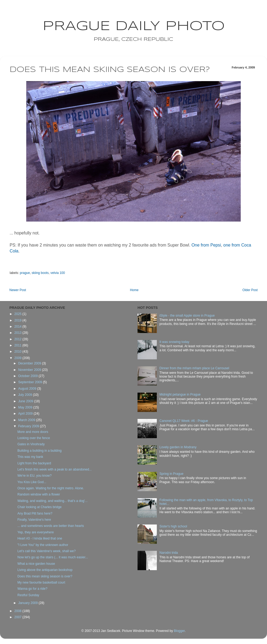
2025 (18, 314)
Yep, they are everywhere (36, 532)
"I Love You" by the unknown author (43, 545)
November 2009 (30, 370)
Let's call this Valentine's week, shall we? (47, 551)
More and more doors (33, 432)
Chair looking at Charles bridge (40, 507)
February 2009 (29, 426)
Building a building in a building (40, 451)
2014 (18, 327)
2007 (18, 617)
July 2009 (26, 395)
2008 (18, 611)
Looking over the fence (34, 438)
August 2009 (28, 389)
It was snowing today (174, 342)
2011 (18, 345)
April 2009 (26, 414)
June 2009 (26, 401)
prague (25, 273)
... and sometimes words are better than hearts (51, 526)
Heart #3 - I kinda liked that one (40, 538)
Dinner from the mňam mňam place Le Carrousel (194, 368)
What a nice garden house (36, 564)
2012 (18, 339)
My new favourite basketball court (41, 583)
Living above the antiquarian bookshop (45, 570)
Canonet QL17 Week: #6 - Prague (184, 421)
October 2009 (28, 376)
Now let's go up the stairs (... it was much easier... (53, 557)
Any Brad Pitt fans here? (35, 513)
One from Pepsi (206, 245)
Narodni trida (169, 553)
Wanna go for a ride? (32, 589)
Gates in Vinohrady (31, 444)
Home (134, 290)
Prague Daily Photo (134, 26)
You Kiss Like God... (32, 482)
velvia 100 (58, 273)
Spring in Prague (171, 474)
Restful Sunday (28, 595)
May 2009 (26, 407)
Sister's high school (173, 526)
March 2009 (27, 420)
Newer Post (18, 290)
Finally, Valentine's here (34, 520)
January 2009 (28, 603)
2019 (18, 320)
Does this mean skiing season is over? (45, 576)
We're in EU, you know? (34, 476)
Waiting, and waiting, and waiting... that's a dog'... (53, 501)
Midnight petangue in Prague (180, 395)
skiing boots (40, 273)
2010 (18, 352)
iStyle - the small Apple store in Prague (187, 316)
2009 (18, 358)
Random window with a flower (39, 494)
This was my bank (30, 457)
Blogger (179, 631)
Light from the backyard (34, 463)
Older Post (250, 290)
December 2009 (30, 363)
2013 (18, 333)
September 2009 (31, 382)
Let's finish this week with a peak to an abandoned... (55, 469)
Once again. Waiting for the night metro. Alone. (51, 488)
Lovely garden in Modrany (178, 447)
